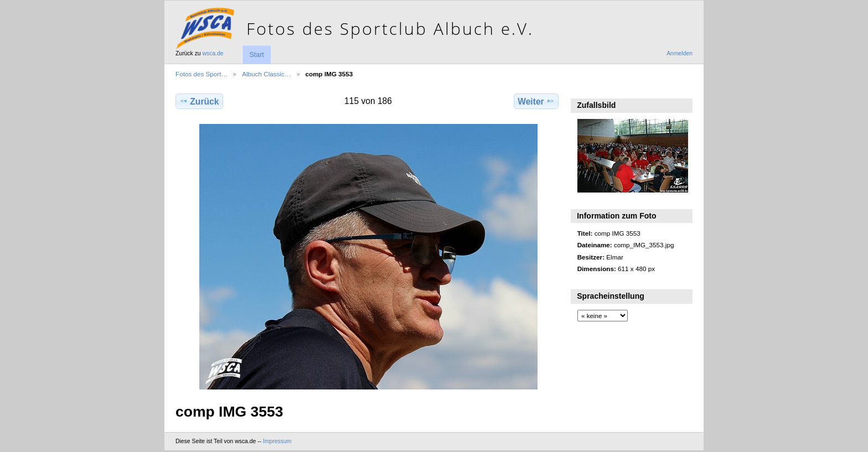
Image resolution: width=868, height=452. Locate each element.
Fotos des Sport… (201, 74)
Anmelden (680, 53)
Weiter (536, 101)
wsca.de (213, 53)
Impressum (277, 441)
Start (256, 55)
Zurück (199, 101)
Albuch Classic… (266, 74)
